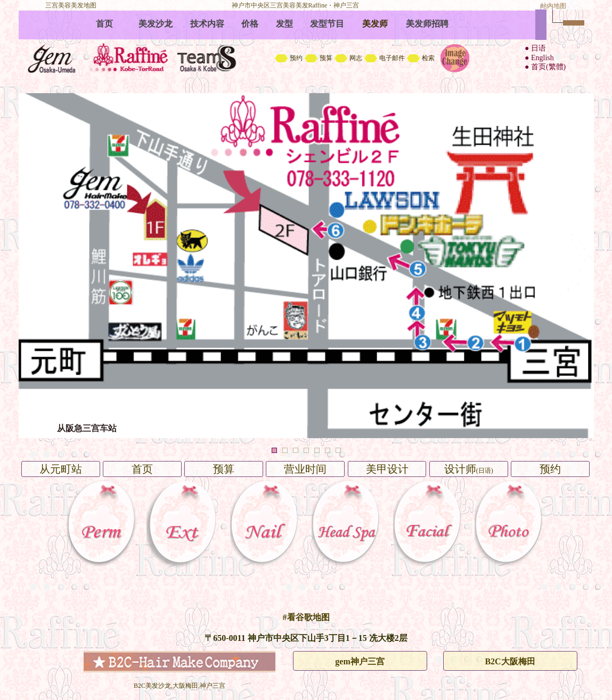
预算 (224, 469)
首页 (142, 469)
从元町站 (61, 469)
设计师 (469, 469)
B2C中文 (306, 45)
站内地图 (553, 6)
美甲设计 (387, 469)
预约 (550, 469)
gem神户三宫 (360, 661)
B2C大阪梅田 (510, 661)
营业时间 (305, 469)
